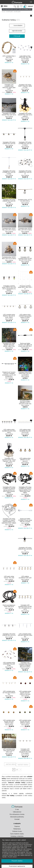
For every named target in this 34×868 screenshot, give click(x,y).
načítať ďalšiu (11, 764)
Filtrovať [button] (17, 36)
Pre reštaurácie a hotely (17, 814)
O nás (17, 810)
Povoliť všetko (17, 861)
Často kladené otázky (17, 834)
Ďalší (20, 770)
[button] (17, 16)
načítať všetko (23, 765)
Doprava (17, 826)
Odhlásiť (30, 6)
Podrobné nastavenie (17, 866)
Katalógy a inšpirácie (17, 836)
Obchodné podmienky (17, 817)
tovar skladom (17, 26)
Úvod (3, 12)
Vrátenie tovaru (17, 831)
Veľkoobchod (17, 812)
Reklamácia (17, 829)
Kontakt (17, 819)
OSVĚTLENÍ (9, 12)
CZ (31, 2)
